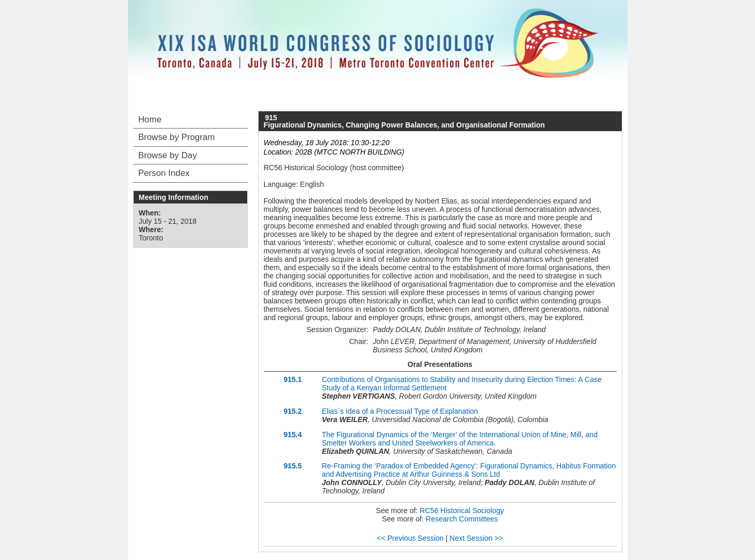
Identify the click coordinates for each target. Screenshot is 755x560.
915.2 (293, 411)
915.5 (293, 466)
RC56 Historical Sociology (462, 511)
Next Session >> (476, 538)
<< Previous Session (410, 538)
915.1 (293, 379)
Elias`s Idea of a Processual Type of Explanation (400, 411)
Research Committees (462, 519)
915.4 (293, 435)
